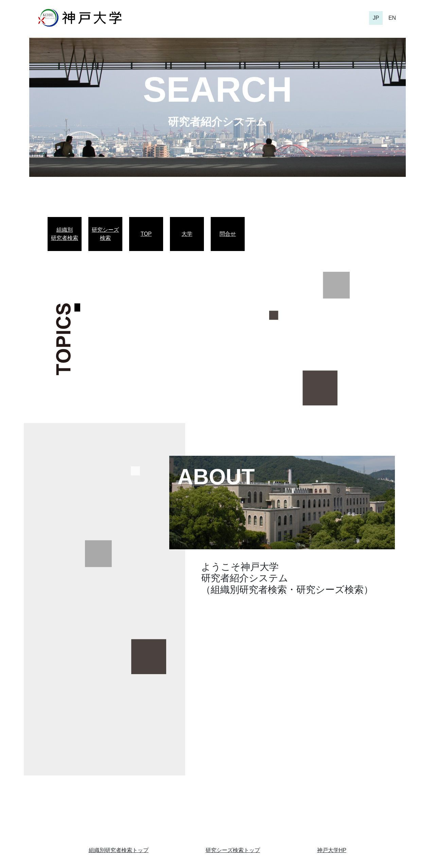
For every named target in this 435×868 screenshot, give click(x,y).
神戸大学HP (332, 850)
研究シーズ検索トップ (233, 850)
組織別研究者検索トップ (119, 850)
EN (392, 18)
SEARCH (217, 89)
